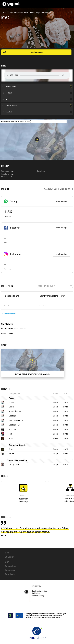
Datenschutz (11, 566)
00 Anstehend (7, 329)
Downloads (10, 574)
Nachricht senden (36, 52)
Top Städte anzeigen (9, 313)
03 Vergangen (20, 329)
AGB (7, 562)
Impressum (10, 570)
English (11, 557)
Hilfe (7, 553)
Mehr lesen (5, 536)
